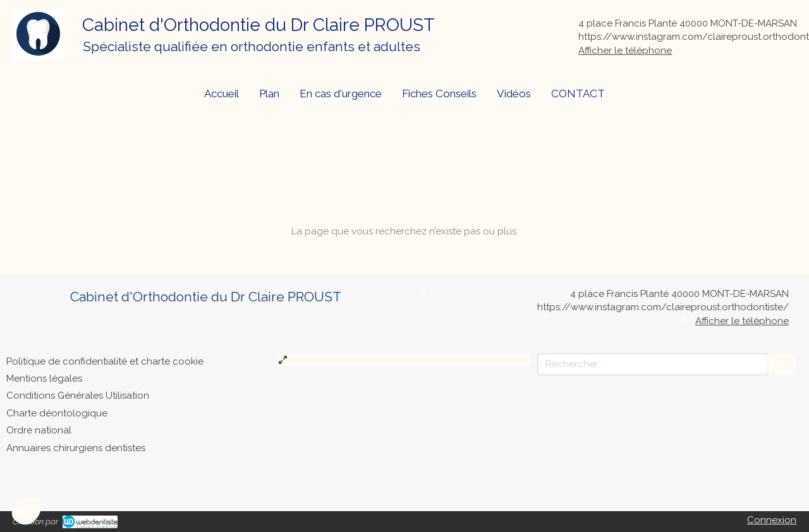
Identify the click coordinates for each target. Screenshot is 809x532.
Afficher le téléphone (625, 51)
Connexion (772, 520)
